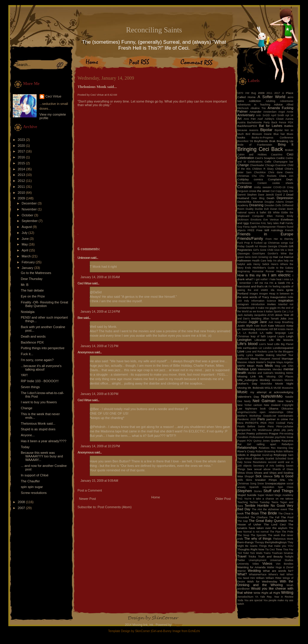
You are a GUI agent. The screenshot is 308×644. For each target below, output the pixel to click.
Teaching (243, 502)
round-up (267, 455)
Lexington (245, 340)
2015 (22, 163)
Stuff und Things (278, 491)
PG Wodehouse (262, 430)
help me (289, 261)
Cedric (281, 158)
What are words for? (278, 571)
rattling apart (266, 444)
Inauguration (278, 297)
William (260, 578)
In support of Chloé (35, 475)
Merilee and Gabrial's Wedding (266, 373)
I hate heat (275, 279)
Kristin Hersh (286, 329)
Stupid (242, 495)
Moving (242, 388)
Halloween (244, 260)
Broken (289, 150)
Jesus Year (282, 315)
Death (271, 198)
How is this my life (252, 275)
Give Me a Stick (284, 250)
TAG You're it (246, 499)
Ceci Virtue (54, 96)
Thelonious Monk (283, 539)
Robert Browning (265, 451)
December (30, 203)
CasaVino (277, 155)
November (30, 209)
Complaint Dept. (281, 179)
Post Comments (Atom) (115, 507)
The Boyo (252, 513)
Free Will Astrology (270, 230)
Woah (290, 585)
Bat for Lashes (271, 126)
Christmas (243, 176)
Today (25, 447)
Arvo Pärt (250, 119)
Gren (254, 257)
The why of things (258, 538)
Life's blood (248, 344)
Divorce (258, 202)
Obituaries (287, 409)
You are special (253, 600)
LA (239, 333)
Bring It (286, 144)
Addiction (255, 101)
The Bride (268, 513)
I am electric (279, 275)
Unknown (84, 258)
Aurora (289, 119)
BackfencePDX (247, 126)
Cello (268, 162)
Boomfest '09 (245, 141)
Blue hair (279, 134)
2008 (22, 502)
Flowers (281, 227)
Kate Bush (260, 326)
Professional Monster (262, 437)
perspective (244, 430)
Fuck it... (27, 354)
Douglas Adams (274, 202)
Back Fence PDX (282, 122)
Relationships (247, 448)
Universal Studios (282, 560)
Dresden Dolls (273, 205)
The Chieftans (259, 517)
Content (262, 183)
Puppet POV (245, 441)
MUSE (277, 388)
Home (155, 497)
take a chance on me (270, 499)
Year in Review (284, 597)
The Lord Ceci (275, 524)
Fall (282, 223)
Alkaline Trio (258, 108)
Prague (273, 433)
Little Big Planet (284, 344)
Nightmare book (256, 409)
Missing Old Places (280, 377)
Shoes (250, 473)
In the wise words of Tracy (265, 295)
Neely (247, 401)
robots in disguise (249, 455)
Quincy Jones (262, 441)
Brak (272, 141)
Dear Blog (258, 198)
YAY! (24, 375)
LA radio (266, 333)
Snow (261, 484)
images (254, 294)
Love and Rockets (256, 352)
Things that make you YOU (276, 546)
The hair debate (32, 290)
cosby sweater (263, 187)
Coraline (245, 187)
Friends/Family (250, 238)
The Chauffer (30, 481)
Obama (273, 408)
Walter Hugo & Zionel (280, 567)
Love (241, 351)
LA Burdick (250, 333)
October (28, 215)
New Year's (286, 401)
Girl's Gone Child (263, 250)
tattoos (289, 499)
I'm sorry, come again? (37, 360)
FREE (251, 230)
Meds (269, 366)
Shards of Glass (283, 469)
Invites (272, 304)
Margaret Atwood (270, 359)
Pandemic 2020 (247, 419)
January (28, 268)
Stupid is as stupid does (38, 429)
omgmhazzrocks (247, 412)
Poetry (251, 433)
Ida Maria (277, 290)
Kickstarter (262, 329)
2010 (22, 193)
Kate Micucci (276, 326)
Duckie (259, 209)
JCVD (271, 315)
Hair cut (278, 257)
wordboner (244, 589)
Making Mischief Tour (280, 355)
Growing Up (265, 257)
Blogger (177, 625)
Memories (264, 369)
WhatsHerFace (258, 574)
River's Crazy (246, 451)
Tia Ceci (270, 549)
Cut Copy (276, 191)
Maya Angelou (285, 362)
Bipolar (266, 130)
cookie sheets (283, 183)
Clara (283, 176)
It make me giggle (266, 308)
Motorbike (266, 384)
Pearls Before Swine (251, 426)
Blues (290, 134)
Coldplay (243, 179)
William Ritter (274, 578)
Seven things (30, 387)
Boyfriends (261, 141)
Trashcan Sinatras (282, 553)
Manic (254, 359)
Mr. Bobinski (256, 388)
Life (271, 340)
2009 (22, 198)
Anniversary (246, 115)
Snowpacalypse (275, 483)
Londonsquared (283, 348)
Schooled (281, 459)
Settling (280, 466)
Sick (258, 476)
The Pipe (275, 532)
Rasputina (287, 441)
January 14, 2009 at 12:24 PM (100, 312)
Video (256, 564)
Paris (261, 419)
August (27, 227)
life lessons (285, 340)
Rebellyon (287, 444)
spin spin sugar (32, 487)
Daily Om (288, 191)
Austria (241, 122)
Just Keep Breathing (281, 322)
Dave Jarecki (266, 195)
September (30, 221)
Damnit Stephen (247, 195)
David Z (280, 195)
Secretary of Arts (263, 466)
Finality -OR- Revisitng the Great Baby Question (44, 304)
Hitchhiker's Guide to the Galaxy (273, 268)
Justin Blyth (245, 326)
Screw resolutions (34, 493)
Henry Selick (261, 264)
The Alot (257, 509)
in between (283, 294)
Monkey (265, 380)
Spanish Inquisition (262, 487)
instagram (243, 304)
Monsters (277, 380)
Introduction (258, 304)
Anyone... (28, 435)
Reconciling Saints (154, 30)
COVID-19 (279, 187)
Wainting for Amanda (252, 567)
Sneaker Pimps (266, 480)
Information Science (264, 301)
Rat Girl (244, 444)
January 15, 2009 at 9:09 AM (99, 481)
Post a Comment (90, 490)
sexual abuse (262, 469)
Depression (285, 198)
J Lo (291, 311)
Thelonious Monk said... (38, 423)
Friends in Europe (265, 234)
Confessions (245, 183)
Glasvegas (244, 253)
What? (242, 574)
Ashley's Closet (274, 119)
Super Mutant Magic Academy (275, 495)
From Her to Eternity (279, 239)
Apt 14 (289, 115)
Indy (247, 301)
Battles (289, 126)
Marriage (288, 359)
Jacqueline (260, 315)
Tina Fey (288, 549)
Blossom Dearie (262, 134)
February (29, 262)
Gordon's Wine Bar (280, 253)
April (25, 250)
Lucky (241, 355)
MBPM (241, 366)
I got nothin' (261, 279)
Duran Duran (278, 209)
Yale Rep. (266, 597)
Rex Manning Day (282, 448)
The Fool (287, 517)
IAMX (264, 290)
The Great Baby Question (268, 521)
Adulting (271, 101)
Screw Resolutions (255, 462)
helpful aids (245, 264)
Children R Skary (263, 169)
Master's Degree (266, 362)
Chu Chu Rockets (264, 176)
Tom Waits (256, 553)
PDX (263, 423)
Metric (290, 373)
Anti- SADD (263, 115)
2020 (22, 146)
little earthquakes (248, 348)
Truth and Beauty (270, 556)
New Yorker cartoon (250, 405)
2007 (22, 508)
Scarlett (270, 459)
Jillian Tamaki (271, 319)
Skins (249, 480)
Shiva (241, 473)
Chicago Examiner (276, 165)
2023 (22, 140)
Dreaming (256, 205)
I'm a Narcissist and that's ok (265, 285)
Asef (260, 119)
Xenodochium (246, 597)
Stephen (245, 491)
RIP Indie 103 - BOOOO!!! (40, 381)
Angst (282, 112)
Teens (275, 502)
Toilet (246, 553)
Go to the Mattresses (36, 273)
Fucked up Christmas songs (271, 243)
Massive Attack (246, 362)
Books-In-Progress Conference (273, 138)
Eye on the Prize (33, 296)
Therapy (259, 542)
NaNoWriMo (272, 396)
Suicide (251, 495)
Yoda (240, 600)
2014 (22, 169)
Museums (287, 388)
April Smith (278, 115)
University (243, 564)
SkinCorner (143, 631)
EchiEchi (194, 631)
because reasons (248, 130)
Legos (281, 336)
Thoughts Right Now (251, 549)
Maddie (260, 355)
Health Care (259, 261)
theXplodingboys (276, 542)
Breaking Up (285, 141)
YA (257, 597)
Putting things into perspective (43, 348)
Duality (250, 209)
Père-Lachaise (285, 426)
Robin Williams (284, 451)
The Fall (274, 517)
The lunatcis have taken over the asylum (265, 526)
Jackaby (248, 315)
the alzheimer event (275, 509)
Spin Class (286, 487)
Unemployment (258, 560)
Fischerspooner (267, 227)
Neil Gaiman (264, 401)
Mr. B (25, 285)
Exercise (255, 223)
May (25, 244)
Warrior (242, 571)
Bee (80, 318)
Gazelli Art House (256, 246)
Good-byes (259, 253)
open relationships (272, 412)
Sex (250, 469)
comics (258, 179)
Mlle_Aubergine (248, 380)
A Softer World (272, 97)
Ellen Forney (275, 216)
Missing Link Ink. (251, 376)
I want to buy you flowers (39, 402)
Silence (268, 476)
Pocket (241, 434)
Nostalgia (28, 312)
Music (243, 392)
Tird (240, 553)
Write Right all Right (267, 593)
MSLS (269, 388)
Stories (258, 491)
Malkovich (243, 359)
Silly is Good (284, 476)
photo (277, 430)
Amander (256, 112)
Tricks (252, 556)
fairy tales (273, 223)
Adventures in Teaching (254, 105)
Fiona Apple (250, 227)
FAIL (264, 223)
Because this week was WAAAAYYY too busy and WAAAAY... (42, 456)
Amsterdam (270, 112)
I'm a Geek (277, 283)
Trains (267, 553)
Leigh (290, 336)
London (267, 348)
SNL (283, 480)
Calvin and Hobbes (252, 155)
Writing (287, 592)
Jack (240, 315)
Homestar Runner (263, 271)
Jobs (283, 318)
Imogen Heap (267, 294)
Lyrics (250, 355)
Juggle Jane (258, 322)
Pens (271, 426)
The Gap (243, 521)
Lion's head (266, 344)
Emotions (256, 220)
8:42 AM (112, 95)
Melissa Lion (247, 369)
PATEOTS (252, 423)
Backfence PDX (32, 342)
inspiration (286, 300)
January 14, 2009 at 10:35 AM (100, 277)
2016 (22, 157)
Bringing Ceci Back (260, 149)
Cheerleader (257, 165)
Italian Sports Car (276, 311)
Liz (260, 348)
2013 (22, 175)
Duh (266, 209)
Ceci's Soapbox (265, 158)
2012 (22, 181)
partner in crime (277, 419)
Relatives (264, 448)
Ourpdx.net (270, 416)
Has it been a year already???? (44, 441)
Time (279, 549)
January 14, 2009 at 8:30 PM (100, 394)
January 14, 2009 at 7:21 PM (100, 346)
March (27, 256)
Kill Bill (273, 329)
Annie (290, 112)
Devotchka (244, 202)
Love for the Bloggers (281, 352)
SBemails (258, 459)
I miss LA (288, 279)
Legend (272, 336)
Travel (242, 556)
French (289, 230)
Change (27, 408)
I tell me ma (260, 283)
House (289, 271)
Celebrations (255, 162)
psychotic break (284, 437)
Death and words (33, 336)
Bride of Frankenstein (255, 145)
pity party (288, 430)
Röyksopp (280, 455)
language (280, 333)
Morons (289, 380)
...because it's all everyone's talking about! (41, 368)
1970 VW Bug (247, 93)
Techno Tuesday (260, 502)
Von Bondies (284, 564)
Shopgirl (249, 476)
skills (240, 480)
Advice (278, 104)
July (25, 233)
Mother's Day (247, 384)
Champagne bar (283, 162)
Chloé (279, 169)
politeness (262, 434)
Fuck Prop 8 (245, 243)
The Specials (258, 535)
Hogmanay (244, 271)
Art (240, 119)
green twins (244, 257)
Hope (280, 271)
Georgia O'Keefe (278, 246)
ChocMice (260, 172)
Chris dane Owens (281, 172)
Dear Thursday (32, 279)
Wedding (254, 571)
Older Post (223, 499)
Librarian (260, 340)
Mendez (277, 369)
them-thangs (246, 542)
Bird (248, 134)
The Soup (243, 535)
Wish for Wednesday (262, 581)
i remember (244, 283)
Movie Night (284, 384)
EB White (274, 212)
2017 (22, 151)
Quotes (276, 441)
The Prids (288, 532)
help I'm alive (275, 261)
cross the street (259, 191)
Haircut (289, 257)
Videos (267, 563)
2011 (22, 187)
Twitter (241, 560)
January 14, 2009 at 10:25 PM (100, 446)
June (26, 239)
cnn (291, 176)
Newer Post (88, 499)
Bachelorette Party (259, 122)
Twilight (289, 557)
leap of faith (258, 336)
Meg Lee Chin (284, 366)
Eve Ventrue (271, 220)
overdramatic (286, 416)
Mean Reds (255, 366)
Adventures (287, 101)
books (241, 137)
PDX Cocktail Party (281, 423)
